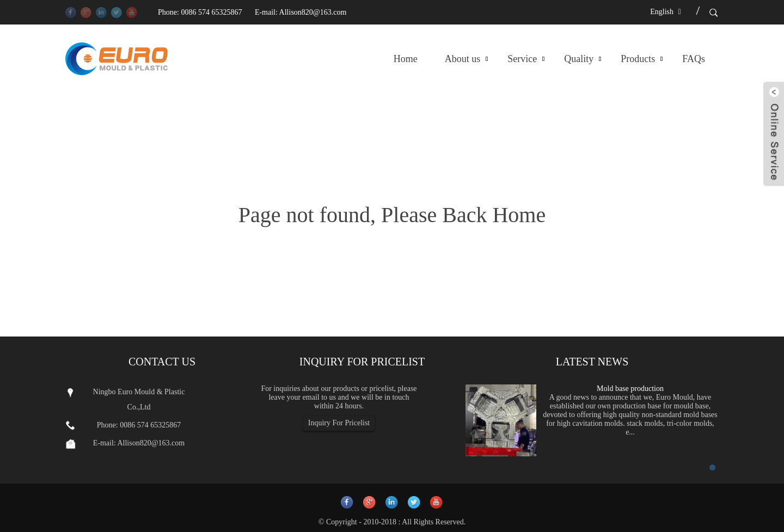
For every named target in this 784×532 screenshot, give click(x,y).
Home (406, 59)
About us (463, 59)
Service (522, 59)
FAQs (694, 59)
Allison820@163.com (313, 12)
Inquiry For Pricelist (339, 423)
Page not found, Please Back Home (392, 215)
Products (638, 59)
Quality (579, 59)
